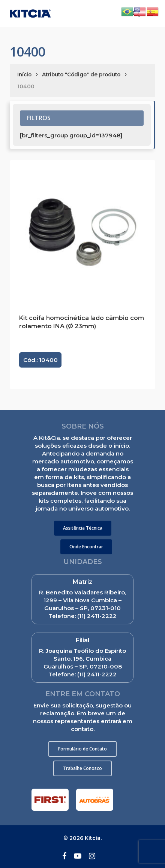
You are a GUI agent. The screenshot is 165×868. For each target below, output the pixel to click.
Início (24, 74)
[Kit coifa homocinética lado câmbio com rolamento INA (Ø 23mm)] (82, 232)
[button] (83, 528)
